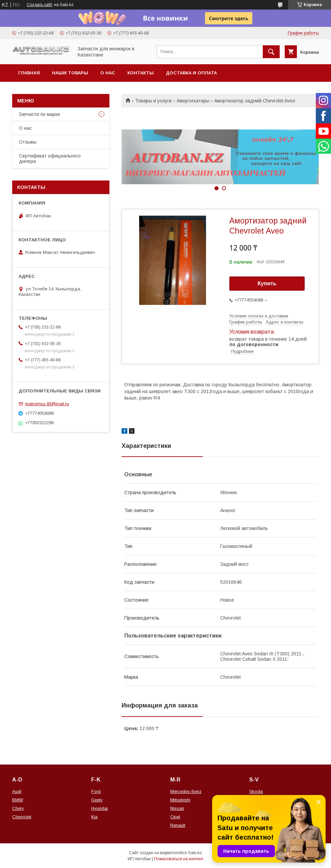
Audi (17, 791)
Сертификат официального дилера (50, 159)
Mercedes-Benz (186, 791)
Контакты (141, 73)
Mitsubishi (180, 800)
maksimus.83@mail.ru (47, 404)
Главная (29, 73)
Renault (178, 825)
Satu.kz (195, 853)
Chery (18, 808)
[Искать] (271, 52)
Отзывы (28, 142)
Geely (97, 800)
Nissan (177, 808)
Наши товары (70, 73)
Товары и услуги (153, 101)
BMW (18, 800)
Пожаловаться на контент (179, 859)
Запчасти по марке (40, 114)
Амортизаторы (193, 101)
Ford (96, 791)
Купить (267, 283)
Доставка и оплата (191, 73)
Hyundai (99, 808)
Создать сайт (40, 5)
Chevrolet (22, 817)
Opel (175, 817)
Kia (94, 817)
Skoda (256, 791)
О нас (108, 73)
